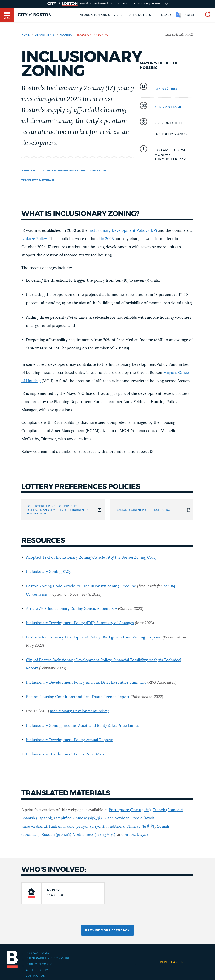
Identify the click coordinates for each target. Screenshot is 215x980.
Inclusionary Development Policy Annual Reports (69, 740)
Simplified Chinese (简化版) (78, 818)
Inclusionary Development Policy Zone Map (65, 754)
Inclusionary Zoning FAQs (49, 572)
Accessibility (37, 970)
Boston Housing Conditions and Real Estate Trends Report (78, 697)
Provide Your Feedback (107, 930)
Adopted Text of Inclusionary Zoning (91, 558)
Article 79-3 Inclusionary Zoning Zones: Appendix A (72, 609)
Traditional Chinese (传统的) (130, 826)
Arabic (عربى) (136, 835)
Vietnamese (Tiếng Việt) (94, 835)
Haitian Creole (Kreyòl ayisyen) (76, 826)
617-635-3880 (166, 89)
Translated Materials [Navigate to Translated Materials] (38, 180)
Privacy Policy (38, 953)
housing (66, 35)
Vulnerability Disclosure (48, 958)
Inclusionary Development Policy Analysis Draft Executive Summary (86, 683)
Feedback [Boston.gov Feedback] (164, 15)
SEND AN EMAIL (168, 107)
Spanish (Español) (37, 818)
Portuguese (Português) (130, 810)
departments (45, 35)
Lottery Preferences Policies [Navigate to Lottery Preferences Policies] (64, 171)
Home (26, 35)
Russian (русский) (56, 835)
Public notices (139, 15)
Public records (39, 964)
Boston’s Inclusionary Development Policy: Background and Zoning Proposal (94, 637)
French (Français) (168, 810)
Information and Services (100, 15)
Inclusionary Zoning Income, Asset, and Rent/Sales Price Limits (82, 726)
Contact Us (35, 976)
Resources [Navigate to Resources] (99, 171)
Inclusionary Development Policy (79, 711)
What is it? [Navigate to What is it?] (29, 171)
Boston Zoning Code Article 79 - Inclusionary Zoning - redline (81, 586)
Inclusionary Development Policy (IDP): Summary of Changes (80, 623)
